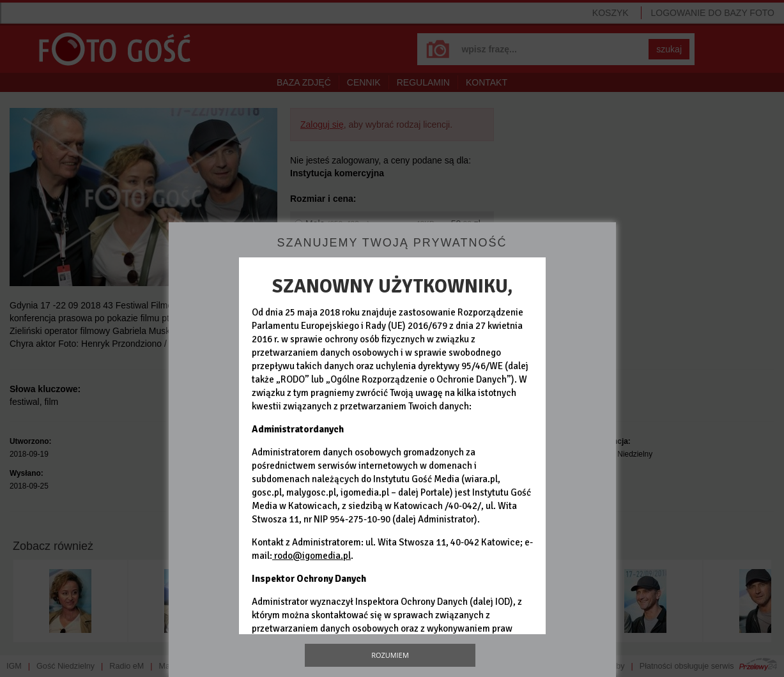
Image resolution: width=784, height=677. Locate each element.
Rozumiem (390, 655)
